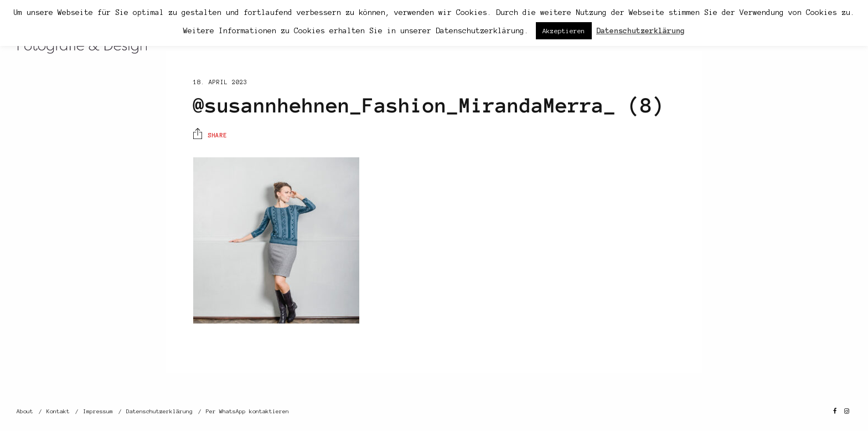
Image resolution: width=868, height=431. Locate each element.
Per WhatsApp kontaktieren (247, 411)
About (25, 411)
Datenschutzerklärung (159, 411)
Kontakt (58, 411)
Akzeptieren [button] (564, 31)
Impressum (98, 411)
